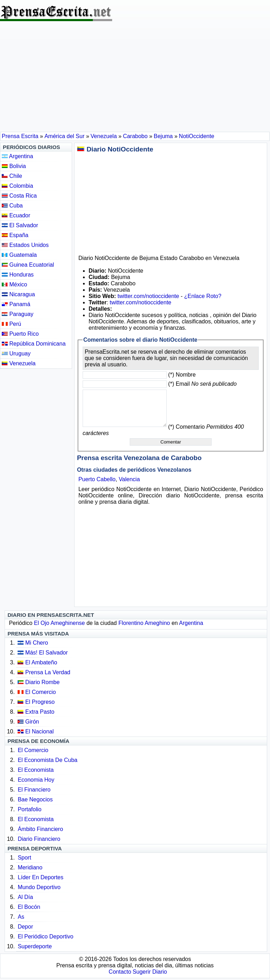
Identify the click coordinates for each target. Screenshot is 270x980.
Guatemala (19, 255)
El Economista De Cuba (47, 760)
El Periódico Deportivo (45, 936)
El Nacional (40, 731)
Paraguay (18, 314)
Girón (32, 722)
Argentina (17, 156)
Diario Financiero (39, 839)
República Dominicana (34, 344)
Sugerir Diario (150, 972)
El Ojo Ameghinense (60, 623)
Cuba (12, 206)
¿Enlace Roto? (203, 296)
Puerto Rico (20, 334)
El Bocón (29, 907)
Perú (11, 324)
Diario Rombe (43, 682)
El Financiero (34, 790)
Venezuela (19, 363)
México (14, 284)
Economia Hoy (36, 780)
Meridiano (30, 867)
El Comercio (41, 692)
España (15, 235)
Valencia (129, 479)
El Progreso (40, 702)
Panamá (16, 304)
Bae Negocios (35, 799)
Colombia (17, 186)
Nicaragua (18, 294)
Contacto (120, 972)
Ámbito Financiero (40, 829)
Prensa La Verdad (48, 672)
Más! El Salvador (47, 653)
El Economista (36, 770)
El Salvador (20, 225)
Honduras (18, 275)
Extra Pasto (40, 712)
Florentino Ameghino (144, 623)
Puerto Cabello (97, 479)
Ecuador (16, 215)
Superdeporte (35, 946)
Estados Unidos (25, 245)
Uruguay (16, 353)
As (21, 917)
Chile (12, 176)
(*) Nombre (182, 375)
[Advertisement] (135, 79)
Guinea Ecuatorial (28, 265)
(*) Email (202, 384)
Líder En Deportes (40, 877)
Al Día (25, 897)
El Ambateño (41, 662)
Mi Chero (37, 643)
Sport (24, 858)
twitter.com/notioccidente (148, 296)
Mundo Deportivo (39, 887)
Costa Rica (19, 196)
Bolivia (14, 166)
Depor (25, 927)
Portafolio (30, 809)
